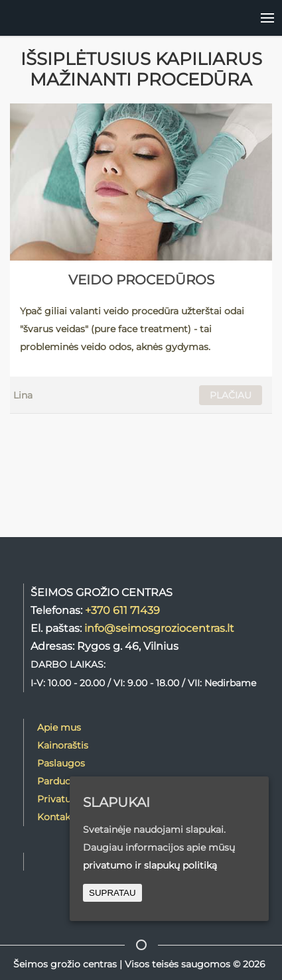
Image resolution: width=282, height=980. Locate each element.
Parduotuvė (64, 781)
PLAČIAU (231, 395)
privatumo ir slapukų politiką (150, 865)
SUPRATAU (112, 893)
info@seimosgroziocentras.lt (159, 628)
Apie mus (59, 727)
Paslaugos (61, 763)
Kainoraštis (63, 745)
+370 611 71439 (122, 610)
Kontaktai (60, 817)
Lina (23, 395)
